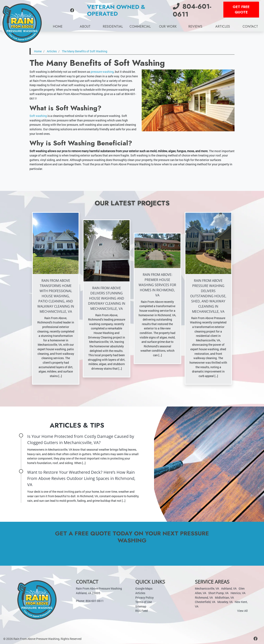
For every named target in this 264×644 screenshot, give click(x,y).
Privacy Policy (144, 597)
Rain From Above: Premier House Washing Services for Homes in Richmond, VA (157, 285)
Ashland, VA (229, 588)
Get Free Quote (241, 9)
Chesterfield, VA (205, 602)
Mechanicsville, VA (207, 588)
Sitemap (141, 606)
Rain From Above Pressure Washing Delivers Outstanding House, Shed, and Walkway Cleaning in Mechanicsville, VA (208, 296)
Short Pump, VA (218, 593)
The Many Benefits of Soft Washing (85, 51)
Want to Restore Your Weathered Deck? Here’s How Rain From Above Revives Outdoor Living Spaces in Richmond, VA (81, 478)
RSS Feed (141, 611)
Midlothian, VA (224, 597)
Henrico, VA (238, 593)
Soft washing (38, 116)
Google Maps (144, 588)
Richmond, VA (204, 597)
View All (242, 611)
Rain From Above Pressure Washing (36, 639)
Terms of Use (144, 602)
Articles (52, 51)
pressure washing (102, 72)
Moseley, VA (225, 602)
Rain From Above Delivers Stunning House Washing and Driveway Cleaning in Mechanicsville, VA (107, 298)
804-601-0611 (192, 10)
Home (38, 51)
